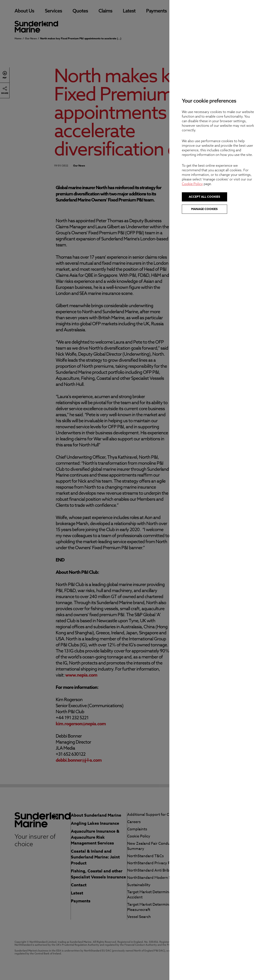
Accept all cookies (217, 197)
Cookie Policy (205, 184)
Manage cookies (217, 209)
